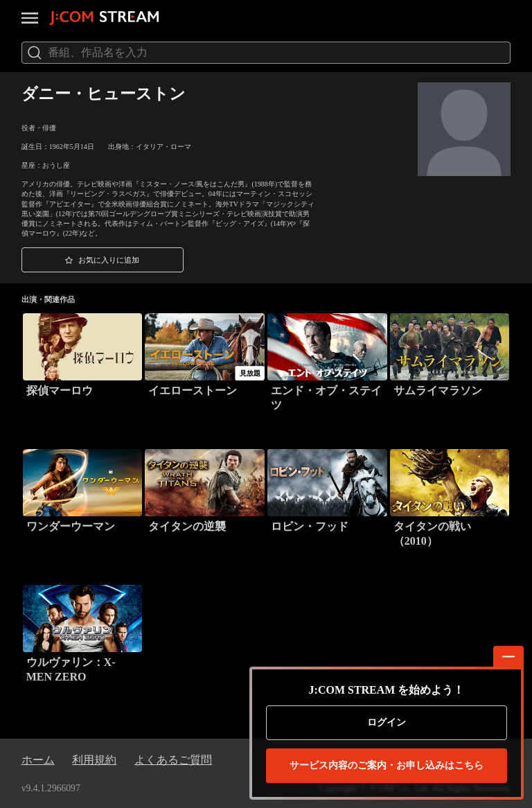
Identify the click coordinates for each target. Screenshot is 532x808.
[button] (103, 260)
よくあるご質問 (173, 760)
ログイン (387, 722)
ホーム (38, 760)
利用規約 (94, 760)
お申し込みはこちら (387, 766)
